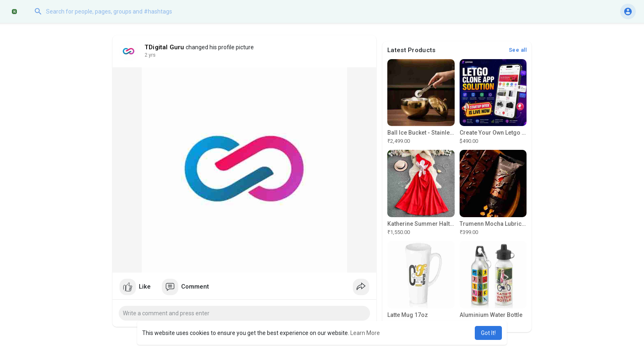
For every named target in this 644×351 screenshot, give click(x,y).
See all (518, 50)
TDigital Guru (164, 47)
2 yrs (150, 55)
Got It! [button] (488, 333)
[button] (113, 11)
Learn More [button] (365, 333)
